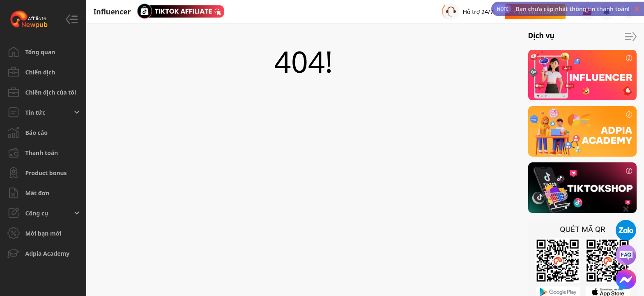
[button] (637, 9)
